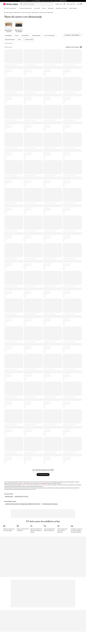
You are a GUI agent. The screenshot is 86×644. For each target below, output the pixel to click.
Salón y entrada (9, 13)
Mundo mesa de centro (26, 13)
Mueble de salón (17, 13)
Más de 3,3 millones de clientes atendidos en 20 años (36, 531)
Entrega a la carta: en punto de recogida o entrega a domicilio (77, 531)
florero (40, 485)
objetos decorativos (25, 485)
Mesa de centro (35, 13)
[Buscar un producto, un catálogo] (21, 4)
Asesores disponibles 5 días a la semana (49, 530)
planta (46, 485)
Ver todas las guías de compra (50, 504)
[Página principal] (5, 13)
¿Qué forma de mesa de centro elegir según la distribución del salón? (23, 504)
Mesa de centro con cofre (21, 497)
